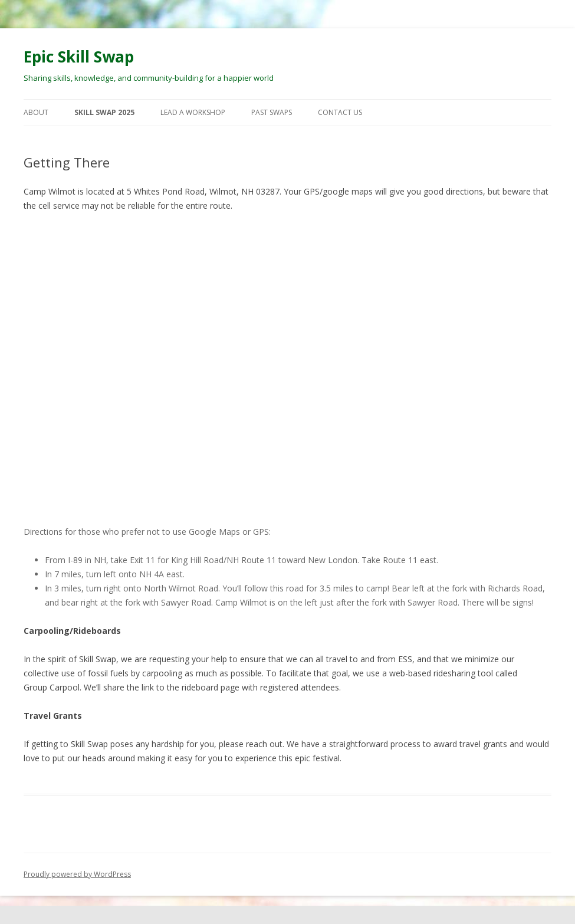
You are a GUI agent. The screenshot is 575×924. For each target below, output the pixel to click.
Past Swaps (272, 112)
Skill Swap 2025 (104, 112)
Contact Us (340, 112)
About (36, 112)
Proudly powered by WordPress (77, 874)
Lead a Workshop (193, 112)
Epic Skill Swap (79, 57)
